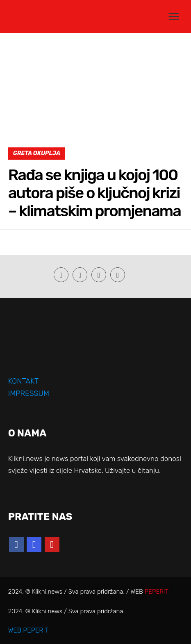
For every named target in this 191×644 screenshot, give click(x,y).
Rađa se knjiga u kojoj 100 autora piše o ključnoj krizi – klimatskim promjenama (94, 193)
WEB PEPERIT (28, 630)
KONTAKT (24, 381)
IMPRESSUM (29, 393)
